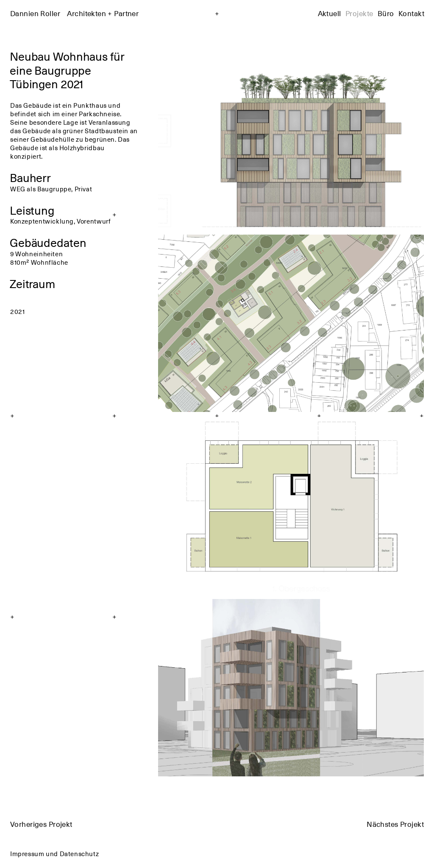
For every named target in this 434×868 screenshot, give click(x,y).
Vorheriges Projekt (41, 824)
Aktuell (330, 13)
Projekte (359, 13)
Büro (386, 13)
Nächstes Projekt (395, 824)
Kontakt (411, 13)
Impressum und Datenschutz (54, 853)
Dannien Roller (74, 13)
